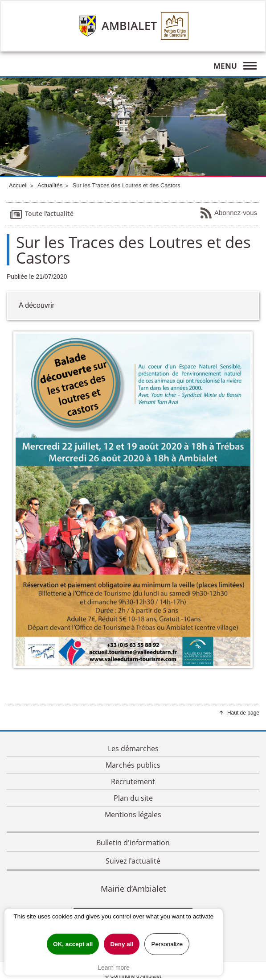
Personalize (167, 944)
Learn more (114, 968)
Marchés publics (133, 765)
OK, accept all (73, 944)
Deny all (122, 944)
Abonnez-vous (228, 213)
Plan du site (133, 798)
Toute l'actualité (41, 214)
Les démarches (133, 748)
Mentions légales (133, 815)
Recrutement (133, 782)
